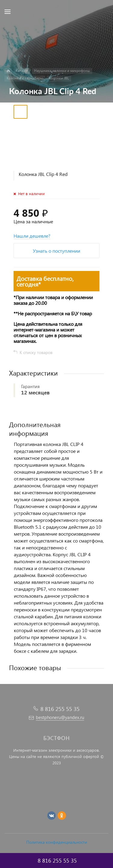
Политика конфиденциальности (57, 842)
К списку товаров (36, 352)
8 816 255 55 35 (60, 709)
